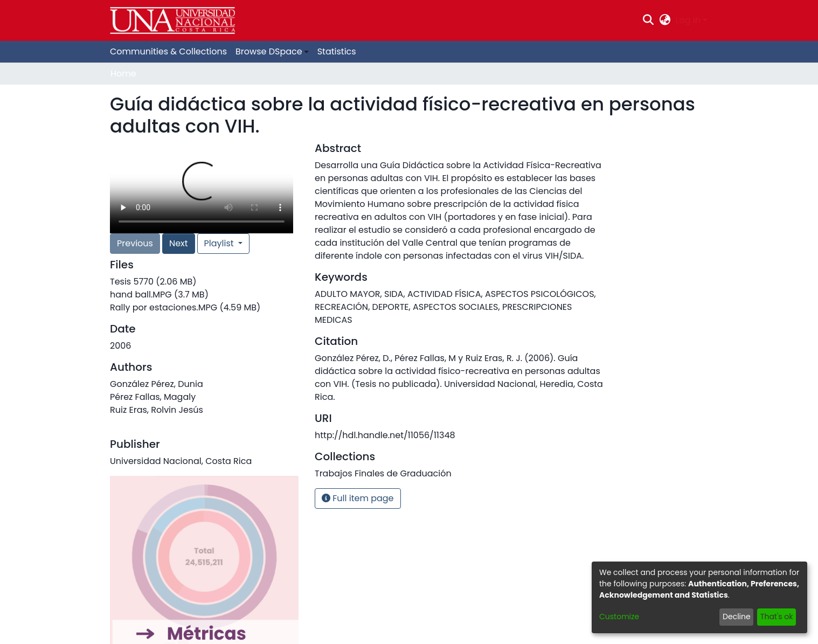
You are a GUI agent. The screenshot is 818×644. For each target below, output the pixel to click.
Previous (135, 243)
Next (179, 243)
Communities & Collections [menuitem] (168, 51)
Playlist (220, 243)
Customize (619, 617)
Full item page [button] (358, 498)
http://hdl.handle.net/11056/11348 (385, 435)
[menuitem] (665, 20)
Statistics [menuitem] (337, 51)
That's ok (777, 617)
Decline (737, 617)
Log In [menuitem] (688, 20)
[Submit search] (649, 20)
